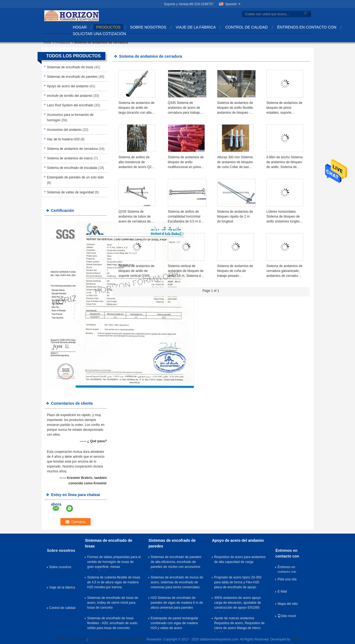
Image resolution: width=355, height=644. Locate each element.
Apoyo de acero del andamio (68, 86)
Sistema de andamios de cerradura (72, 149)
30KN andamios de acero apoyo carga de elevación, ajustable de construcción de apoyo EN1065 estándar (237, 604)
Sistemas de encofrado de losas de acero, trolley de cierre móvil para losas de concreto (112, 603)
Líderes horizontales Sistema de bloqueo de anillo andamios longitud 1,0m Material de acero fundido (284, 217)
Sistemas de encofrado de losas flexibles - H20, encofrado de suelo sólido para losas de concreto (112, 623)
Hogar (80, 27)
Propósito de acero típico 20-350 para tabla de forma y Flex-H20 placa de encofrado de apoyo (238, 582)
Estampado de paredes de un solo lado (75, 177)
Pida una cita (287, 579)
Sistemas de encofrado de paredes (72, 77)
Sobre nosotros (148, 27)
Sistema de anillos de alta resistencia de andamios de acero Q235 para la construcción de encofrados (137, 162)
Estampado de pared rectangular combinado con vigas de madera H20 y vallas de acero (175, 623)
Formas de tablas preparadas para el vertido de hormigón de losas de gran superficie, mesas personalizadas (114, 563)
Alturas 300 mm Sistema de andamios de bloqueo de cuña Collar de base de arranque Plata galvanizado (235, 162)
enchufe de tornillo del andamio (70, 96)
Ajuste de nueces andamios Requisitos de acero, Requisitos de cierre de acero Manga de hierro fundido (239, 624)
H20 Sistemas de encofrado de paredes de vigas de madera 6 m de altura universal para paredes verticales (177, 604)
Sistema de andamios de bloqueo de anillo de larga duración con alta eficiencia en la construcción (137, 108)
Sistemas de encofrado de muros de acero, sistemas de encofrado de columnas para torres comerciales (177, 582)
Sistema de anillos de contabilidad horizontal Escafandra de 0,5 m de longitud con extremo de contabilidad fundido (185, 217)
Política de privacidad (70, 639)
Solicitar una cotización (100, 34)
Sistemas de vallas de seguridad (71, 192)
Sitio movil (287, 616)
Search (308, 14)
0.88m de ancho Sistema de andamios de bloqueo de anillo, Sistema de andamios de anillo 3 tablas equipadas (284, 162)
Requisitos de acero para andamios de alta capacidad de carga (240, 559)
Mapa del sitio (288, 604)
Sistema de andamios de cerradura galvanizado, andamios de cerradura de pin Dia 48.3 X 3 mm (284, 271)
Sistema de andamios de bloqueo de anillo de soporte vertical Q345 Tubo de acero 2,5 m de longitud (137, 271)
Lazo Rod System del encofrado (70, 105)
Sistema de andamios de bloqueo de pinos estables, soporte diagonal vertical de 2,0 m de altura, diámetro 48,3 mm (284, 108)
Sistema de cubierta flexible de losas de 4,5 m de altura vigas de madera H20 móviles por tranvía (114, 582)
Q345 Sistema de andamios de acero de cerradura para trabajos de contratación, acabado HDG (186, 108)
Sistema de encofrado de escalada (72, 168)
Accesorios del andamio (64, 130)
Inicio (47, 42)
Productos (108, 27)
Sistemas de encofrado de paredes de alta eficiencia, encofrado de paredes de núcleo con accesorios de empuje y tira (176, 563)
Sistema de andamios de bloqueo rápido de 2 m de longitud (235, 216)
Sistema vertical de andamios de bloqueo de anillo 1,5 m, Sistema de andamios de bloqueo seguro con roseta (186, 271)
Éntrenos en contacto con (307, 27)
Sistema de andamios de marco (70, 158)
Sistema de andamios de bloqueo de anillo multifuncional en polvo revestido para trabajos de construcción (186, 162)
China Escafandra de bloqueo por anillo (117, 639)
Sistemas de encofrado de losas (70, 67)
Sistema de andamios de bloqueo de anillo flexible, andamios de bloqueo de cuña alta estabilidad (235, 108)
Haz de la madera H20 (63, 139)
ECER (296, 639)
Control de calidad (246, 27)
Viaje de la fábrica (196, 27)
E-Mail (282, 592)
